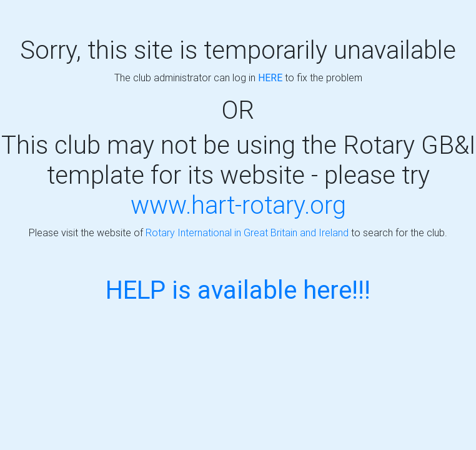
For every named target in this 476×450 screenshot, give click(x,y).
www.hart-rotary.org (238, 205)
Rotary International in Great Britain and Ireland (247, 232)
